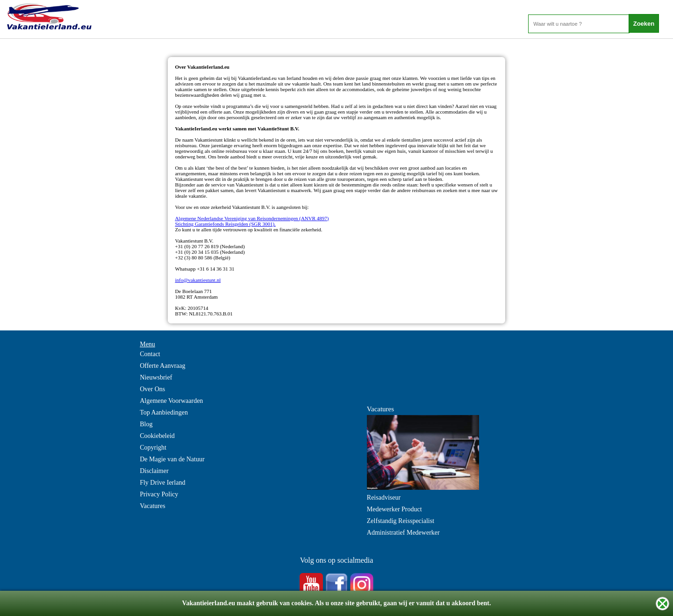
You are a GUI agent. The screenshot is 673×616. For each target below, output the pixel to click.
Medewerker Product (394, 509)
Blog (146, 424)
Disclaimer (154, 471)
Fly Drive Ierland (162, 483)
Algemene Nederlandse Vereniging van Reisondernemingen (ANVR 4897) (252, 218)
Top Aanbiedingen (164, 412)
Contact (150, 354)
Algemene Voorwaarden (171, 401)
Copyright (153, 448)
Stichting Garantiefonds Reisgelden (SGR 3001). (225, 224)
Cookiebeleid (157, 436)
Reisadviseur (384, 498)
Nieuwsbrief (156, 377)
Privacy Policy (159, 494)
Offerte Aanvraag (162, 366)
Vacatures (152, 506)
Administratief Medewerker (403, 533)
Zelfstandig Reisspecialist (401, 521)
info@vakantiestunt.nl (198, 280)
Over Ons (152, 389)
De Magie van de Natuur (172, 459)
